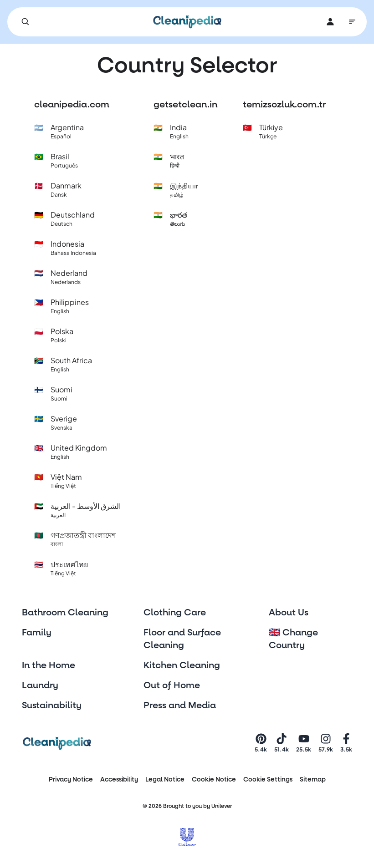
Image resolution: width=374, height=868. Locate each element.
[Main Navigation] (352, 22)
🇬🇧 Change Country (293, 639)
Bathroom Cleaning (65, 613)
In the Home (49, 665)
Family (37, 633)
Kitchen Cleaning (182, 665)
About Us (289, 613)
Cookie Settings (268, 779)
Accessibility (119, 779)
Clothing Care (175, 613)
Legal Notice (165, 779)
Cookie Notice (214, 779)
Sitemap (313, 779)
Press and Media (180, 706)
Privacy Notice (71, 779)
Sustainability (52, 706)
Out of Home (172, 685)
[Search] (26, 22)
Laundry (40, 685)
